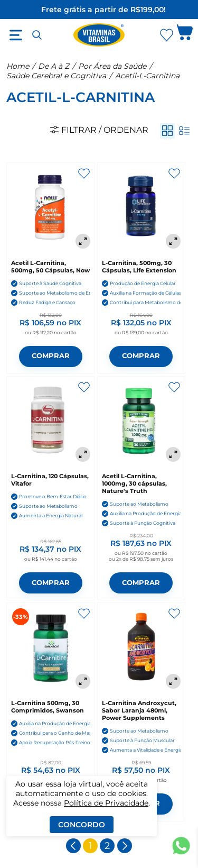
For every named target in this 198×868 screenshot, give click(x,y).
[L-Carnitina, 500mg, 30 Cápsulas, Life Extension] (142, 208)
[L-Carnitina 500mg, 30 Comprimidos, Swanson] (51, 648)
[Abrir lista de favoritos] (166, 35)
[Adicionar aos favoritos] (84, 173)
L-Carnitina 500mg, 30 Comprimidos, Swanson (48, 707)
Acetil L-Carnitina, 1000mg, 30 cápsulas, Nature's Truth (134, 483)
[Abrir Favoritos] (167, 35)
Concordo (82, 825)
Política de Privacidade (106, 803)
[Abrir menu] (16, 35)
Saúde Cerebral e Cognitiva (56, 76)
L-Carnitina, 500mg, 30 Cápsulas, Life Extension (139, 267)
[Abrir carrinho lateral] (185, 35)
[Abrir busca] (37, 35)
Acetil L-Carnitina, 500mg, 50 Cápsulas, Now (50, 267)
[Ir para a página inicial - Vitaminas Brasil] (99, 35)
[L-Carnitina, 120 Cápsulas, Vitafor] (51, 422)
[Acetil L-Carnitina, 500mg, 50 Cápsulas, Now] (51, 208)
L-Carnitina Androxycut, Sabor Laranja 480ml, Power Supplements (139, 710)
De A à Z (54, 66)
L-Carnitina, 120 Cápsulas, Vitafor (50, 480)
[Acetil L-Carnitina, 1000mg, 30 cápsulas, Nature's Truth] (142, 422)
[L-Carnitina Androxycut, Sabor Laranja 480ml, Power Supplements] (142, 648)
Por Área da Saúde (112, 66)
